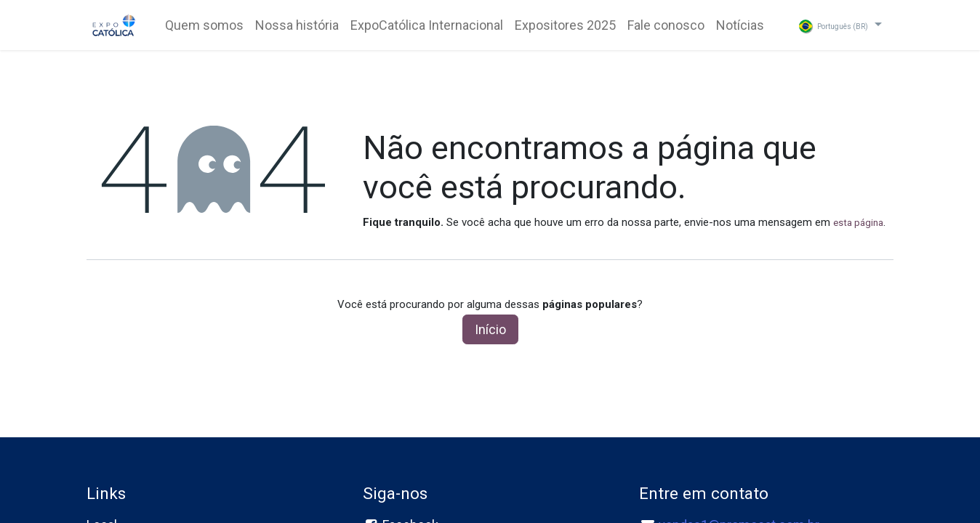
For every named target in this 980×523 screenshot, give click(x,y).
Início (490, 329)
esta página (858, 223)
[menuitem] (204, 25)
